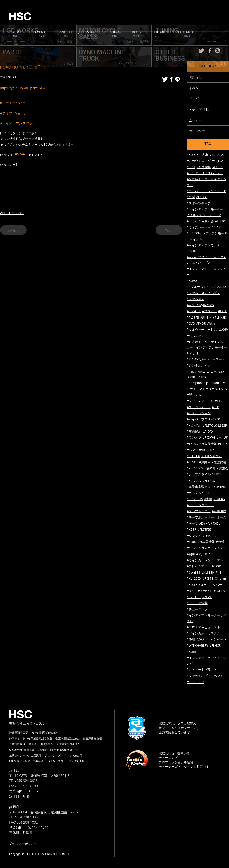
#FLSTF (192, 585)
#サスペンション (198, 413)
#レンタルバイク (198, 366)
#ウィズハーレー (198, 227)
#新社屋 (206, 318)
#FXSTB (208, 579)
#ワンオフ (194, 438)
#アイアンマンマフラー (19, 124)
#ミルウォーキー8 (199, 330)
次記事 (169, 232)
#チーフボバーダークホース (206, 518)
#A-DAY (208, 432)
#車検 (208, 499)
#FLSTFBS (205, 530)
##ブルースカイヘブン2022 (206, 287)
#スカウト (205, 591)
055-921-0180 (27, 786)
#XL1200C (217, 155)
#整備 (220, 542)
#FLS (190, 359)
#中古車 (202, 155)
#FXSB (216, 566)
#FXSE (223, 311)
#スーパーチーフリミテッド (206, 191)
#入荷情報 (210, 444)
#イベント (216, 676)
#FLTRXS (209, 481)
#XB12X (217, 161)
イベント (195, 88)
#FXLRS (218, 167)
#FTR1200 (194, 627)
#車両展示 (194, 432)
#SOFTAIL (219, 487)
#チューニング (197, 609)
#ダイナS (64, 146)
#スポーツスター (214, 548)
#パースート (216, 359)
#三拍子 (19, 156)
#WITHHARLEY (197, 646)
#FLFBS (220, 221)
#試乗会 (223, 468)
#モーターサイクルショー (205, 173)
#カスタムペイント (200, 493)
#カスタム (213, 633)
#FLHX (223, 444)
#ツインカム (195, 633)
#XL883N (208, 573)
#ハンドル (194, 426)
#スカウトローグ (198, 161)
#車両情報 (208, 542)
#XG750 (214, 419)
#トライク (194, 221)
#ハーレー (194, 597)
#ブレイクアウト (198, 566)
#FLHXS (215, 646)
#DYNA (205, 524)
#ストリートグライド (202, 670)
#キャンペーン (216, 639)
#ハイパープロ (197, 419)
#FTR (219, 401)
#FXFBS (192, 281)
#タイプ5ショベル (15, 113)
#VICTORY (207, 450)
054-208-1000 (27, 817)
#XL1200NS (195, 336)
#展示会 (208, 221)
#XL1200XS (195, 499)
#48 (219, 573)
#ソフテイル (195, 536)
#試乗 (211, 324)
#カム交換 (221, 330)
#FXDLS (219, 591)
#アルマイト (205, 554)
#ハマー (192, 450)
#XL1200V (194, 481)
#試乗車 (205, 462)
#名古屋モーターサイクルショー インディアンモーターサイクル (207, 348)
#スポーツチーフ (198, 203)
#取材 (191, 197)
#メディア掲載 (197, 603)
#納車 (191, 554)
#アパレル (194, 311)
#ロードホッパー (14, 103)
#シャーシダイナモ (200, 505)
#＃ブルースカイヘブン (203, 293)
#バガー (200, 359)
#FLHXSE (219, 318)
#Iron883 (193, 573)
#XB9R (191, 530)
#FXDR (201, 324)
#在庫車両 (219, 511)
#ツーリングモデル (200, 401)
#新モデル (194, 395)
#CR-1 (191, 167)
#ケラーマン (214, 560)
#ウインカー (195, 560)
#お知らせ (194, 444)
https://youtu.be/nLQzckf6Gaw (23, 88)
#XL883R (221, 426)
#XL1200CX (195, 468)
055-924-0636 (27, 781)
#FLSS (216, 227)
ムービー (195, 120)
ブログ (194, 99)
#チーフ (192, 524)
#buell (207, 597)
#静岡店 (210, 468)
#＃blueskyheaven (200, 305)
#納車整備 (204, 167)
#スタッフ (210, 311)
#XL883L (193, 542)
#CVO (191, 324)
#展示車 (222, 438)
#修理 (191, 639)
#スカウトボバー (198, 511)
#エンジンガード (198, 407)
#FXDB (217, 474)
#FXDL (215, 524)
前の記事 (13, 232)
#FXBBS (202, 197)
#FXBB (191, 652)
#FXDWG (209, 438)
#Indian (220, 579)
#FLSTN (192, 462)
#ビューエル (211, 627)
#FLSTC (208, 426)
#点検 (200, 639)
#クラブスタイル (198, 474)
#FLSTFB (193, 318)
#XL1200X (194, 579)
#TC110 (211, 536)
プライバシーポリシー (23, 844)
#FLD (216, 407)
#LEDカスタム (211, 456)
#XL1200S (194, 548)
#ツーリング (195, 682)
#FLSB (191, 155)
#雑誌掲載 (219, 462)
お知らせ (195, 77)
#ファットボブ (197, 676)
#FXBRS (219, 499)
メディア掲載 (199, 109)
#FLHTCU (193, 456)
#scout (192, 591)
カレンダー (197, 131)
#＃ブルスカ (195, 299)
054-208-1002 (27, 822)
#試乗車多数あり (198, 487)
